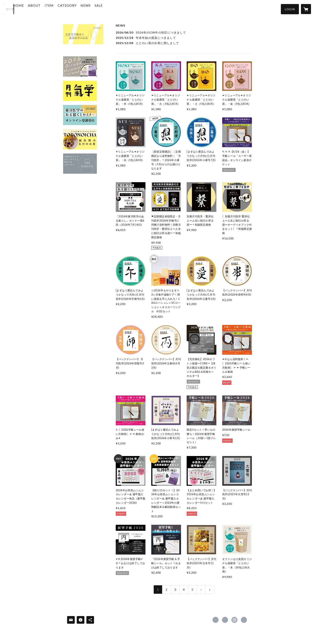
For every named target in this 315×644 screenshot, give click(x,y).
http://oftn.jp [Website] (244, 620)
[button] (290, 9)
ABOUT (48, 9)
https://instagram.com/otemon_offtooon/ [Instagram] (234, 620)
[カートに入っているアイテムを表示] (306, 9)
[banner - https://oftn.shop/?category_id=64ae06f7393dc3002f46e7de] (80, 139)
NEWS (99, 9)
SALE (112, 9)
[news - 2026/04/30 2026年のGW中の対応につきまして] (184, 32)
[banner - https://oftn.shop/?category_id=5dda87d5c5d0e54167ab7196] (80, 91)
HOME (32, 9)
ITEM (62, 9)
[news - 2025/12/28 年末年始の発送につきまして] (184, 38)
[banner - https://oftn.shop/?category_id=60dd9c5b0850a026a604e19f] (80, 164)
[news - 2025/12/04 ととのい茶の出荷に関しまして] (184, 43)
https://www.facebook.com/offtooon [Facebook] (216, 620)
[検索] (9, 9)
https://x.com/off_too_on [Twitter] (225, 620)
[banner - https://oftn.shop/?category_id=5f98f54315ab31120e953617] (80, 115)
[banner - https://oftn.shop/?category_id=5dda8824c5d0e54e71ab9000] (80, 66)
